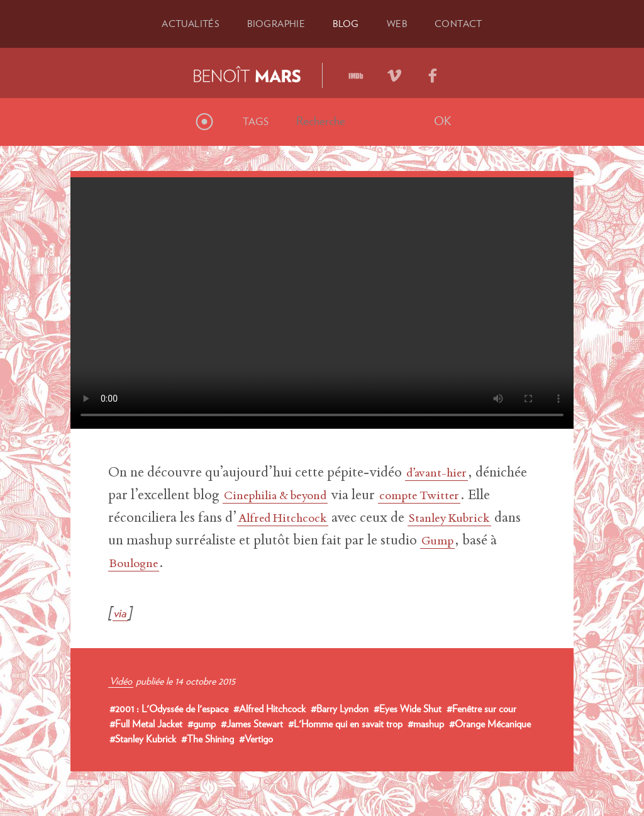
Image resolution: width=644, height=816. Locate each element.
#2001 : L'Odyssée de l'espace (169, 708)
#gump (202, 723)
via (122, 611)
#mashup (426, 723)
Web (399, 23)
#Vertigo (256, 738)
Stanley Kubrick (157, 541)
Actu (187, 23)
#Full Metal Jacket (146, 723)
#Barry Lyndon (340, 708)
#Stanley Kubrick (143, 738)
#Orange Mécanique (490, 723)
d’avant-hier (442, 473)
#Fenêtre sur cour (481, 708)
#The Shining (208, 738)
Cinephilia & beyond (339, 495)
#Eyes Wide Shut (408, 708)
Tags (255, 121)
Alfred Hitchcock (370, 518)
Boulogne (262, 563)
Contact (462, 23)
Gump (168, 563)
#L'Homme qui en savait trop (345, 723)
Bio (275, 23)
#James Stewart (252, 723)
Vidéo (121, 680)
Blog (347, 23)
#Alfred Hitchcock (269, 708)
